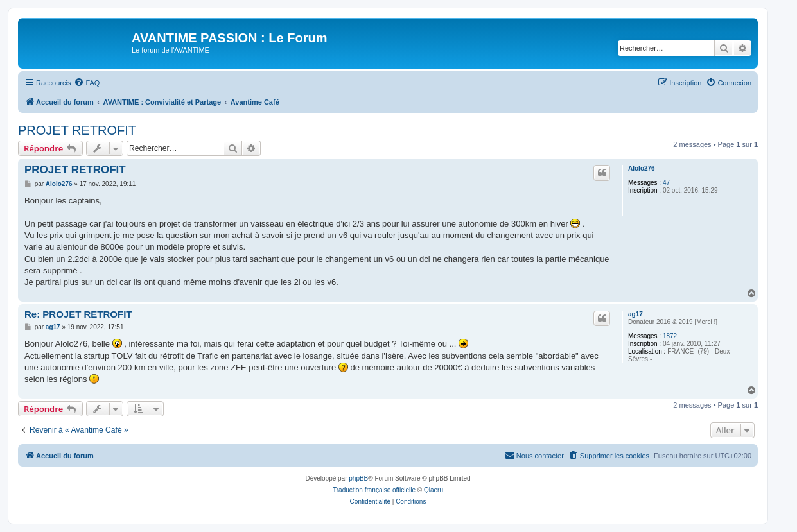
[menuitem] (87, 83)
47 (666, 183)
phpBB (358, 478)
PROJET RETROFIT (77, 130)
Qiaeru (434, 490)
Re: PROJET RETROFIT (78, 314)
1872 (670, 336)
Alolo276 (642, 168)
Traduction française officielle (374, 490)
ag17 (635, 314)
